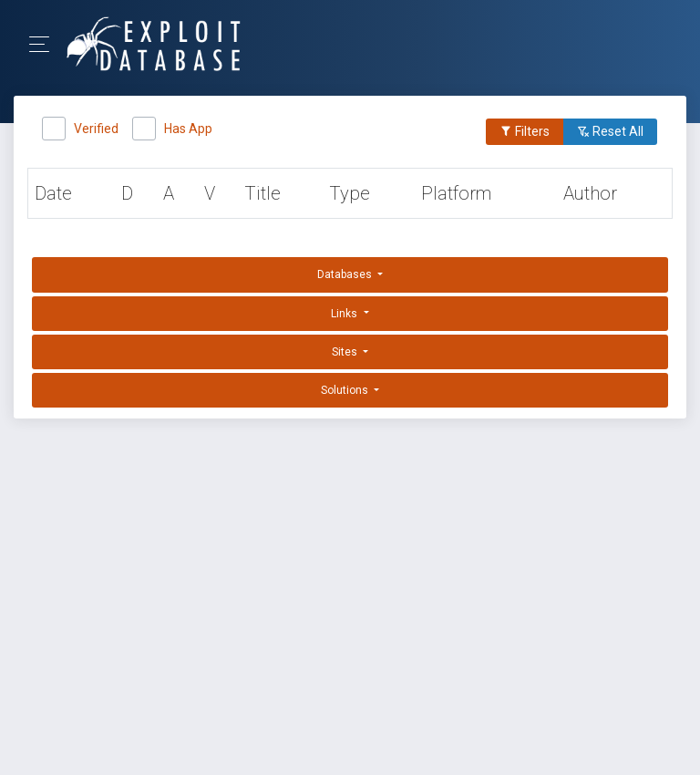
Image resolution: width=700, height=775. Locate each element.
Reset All (610, 131)
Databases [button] (346, 274)
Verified (96, 126)
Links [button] (345, 314)
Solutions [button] (346, 390)
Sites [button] (346, 352)
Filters (525, 131)
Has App (188, 126)
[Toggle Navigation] (45, 44)
